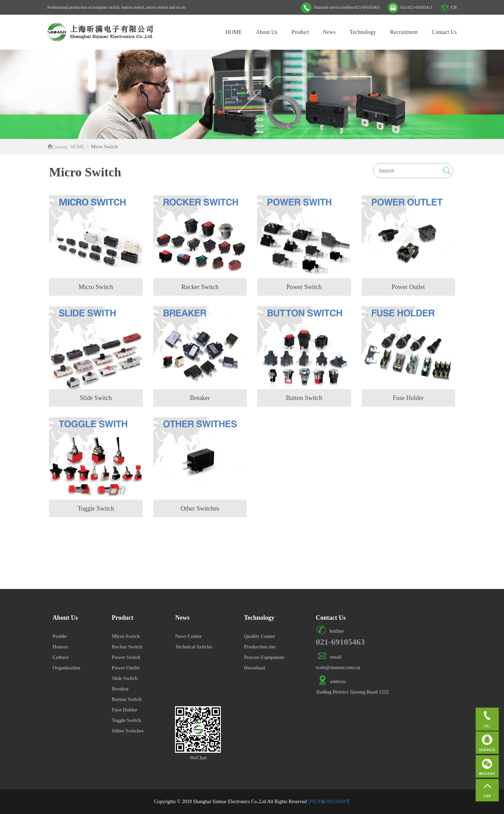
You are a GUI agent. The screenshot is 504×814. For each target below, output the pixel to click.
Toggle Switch (126, 720)
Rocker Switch (127, 647)
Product (300, 32)
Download (255, 668)
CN (454, 7)
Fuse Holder (125, 710)
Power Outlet (125, 668)
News (329, 32)
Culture (61, 657)
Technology (363, 32)
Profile (59, 636)
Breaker (120, 689)
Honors (60, 647)
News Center (188, 636)
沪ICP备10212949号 (329, 802)
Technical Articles (194, 647)
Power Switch (126, 657)
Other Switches (128, 731)
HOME (234, 32)
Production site (260, 647)
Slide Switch (125, 678)
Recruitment (404, 32)
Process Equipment (264, 657)
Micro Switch (126, 636)
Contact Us (444, 32)
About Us (267, 32)
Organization (66, 668)
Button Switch (127, 699)
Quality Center (260, 636)
